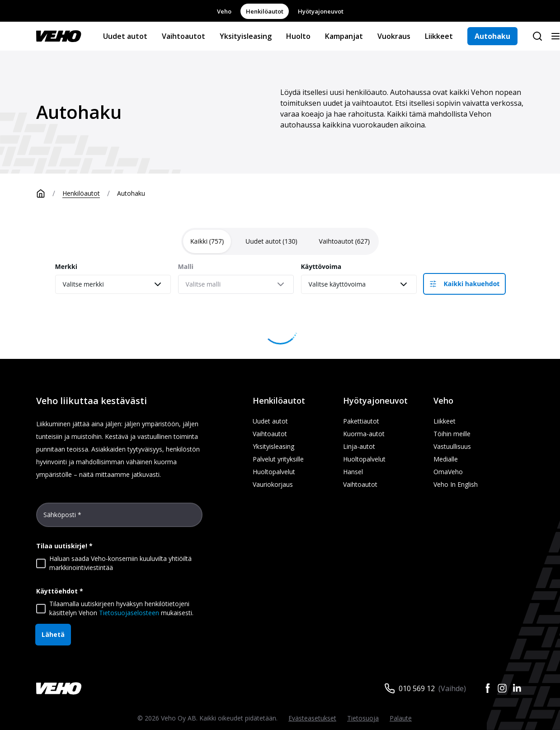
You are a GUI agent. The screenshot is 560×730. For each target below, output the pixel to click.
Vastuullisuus (452, 446)
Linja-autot (359, 446)
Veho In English (456, 484)
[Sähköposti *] (119, 518)
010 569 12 (417, 688)
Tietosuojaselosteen (129, 613)
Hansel (353, 472)
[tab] (207, 241)
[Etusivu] (49, 193)
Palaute (401, 718)
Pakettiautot (361, 421)
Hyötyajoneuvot (321, 11)
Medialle (446, 459)
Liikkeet (439, 36)
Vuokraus (394, 36)
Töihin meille (452, 434)
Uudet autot (125, 36)
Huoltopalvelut (274, 472)
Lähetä (53, 634)
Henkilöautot (265, 11)
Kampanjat (344, 36)
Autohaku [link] (131, 193)
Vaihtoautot (184, 36)
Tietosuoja (363, 718)
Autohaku (492, 36)
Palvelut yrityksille (278, 459)
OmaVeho (448, 472)
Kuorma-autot (364, 434)
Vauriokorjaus (273, 484)
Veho (224, 11)
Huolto (298, 36)
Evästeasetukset (312, 718)
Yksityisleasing (246, 36)
